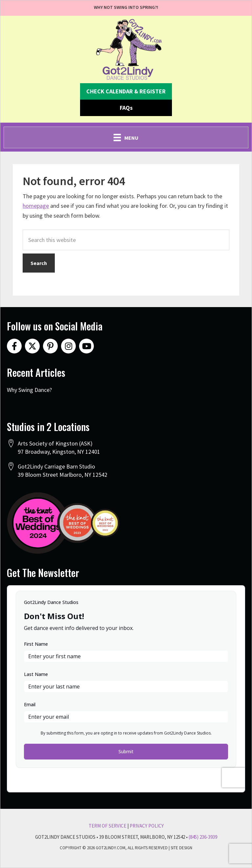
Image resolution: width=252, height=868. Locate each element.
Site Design (181, 848)
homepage (36, 206)
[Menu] (126, 137)
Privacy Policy (147, 826)
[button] (126, 91)
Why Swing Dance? (29, 390)
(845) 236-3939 (203, 837)
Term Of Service (107, 826)
